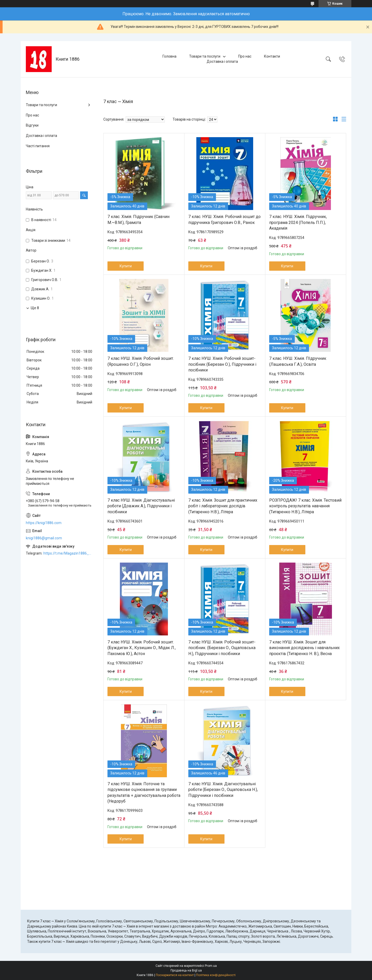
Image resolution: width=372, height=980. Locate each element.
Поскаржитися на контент (175, 975)
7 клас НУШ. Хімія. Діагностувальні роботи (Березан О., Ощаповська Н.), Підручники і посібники (223, 790)
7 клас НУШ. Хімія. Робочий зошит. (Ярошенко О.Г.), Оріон (141, 361)
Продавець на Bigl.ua (186, 970)
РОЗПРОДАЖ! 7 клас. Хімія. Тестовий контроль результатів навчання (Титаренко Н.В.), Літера (305, 506)
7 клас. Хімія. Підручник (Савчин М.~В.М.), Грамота (138, 219)
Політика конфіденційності (216, 975)
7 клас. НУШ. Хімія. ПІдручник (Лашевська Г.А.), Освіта (298, 361)
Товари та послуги (205, 56)
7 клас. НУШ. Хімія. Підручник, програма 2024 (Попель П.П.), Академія (298, 222)
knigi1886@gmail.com (44, 538)
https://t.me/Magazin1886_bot (68, 553)
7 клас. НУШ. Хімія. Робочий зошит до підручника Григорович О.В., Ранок (224, 219)
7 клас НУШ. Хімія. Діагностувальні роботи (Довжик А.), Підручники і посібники (141, 506)
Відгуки (32, 125)
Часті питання (38, 146)
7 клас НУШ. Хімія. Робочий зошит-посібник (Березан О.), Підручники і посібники (222, 364)
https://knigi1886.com (44, 523)
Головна (169, 56)
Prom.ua (211, 966)
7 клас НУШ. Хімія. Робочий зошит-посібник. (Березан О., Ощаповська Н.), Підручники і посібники (222, 648)
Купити (126, 266)
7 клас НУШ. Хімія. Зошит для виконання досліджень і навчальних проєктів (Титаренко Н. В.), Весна (304, 648)
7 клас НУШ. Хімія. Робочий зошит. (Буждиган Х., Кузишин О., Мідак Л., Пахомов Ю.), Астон (142, 648)
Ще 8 (35, 308)
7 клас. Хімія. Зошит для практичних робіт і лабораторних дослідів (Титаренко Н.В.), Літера (223, 506)
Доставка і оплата (222, 61)
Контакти (272, 56)
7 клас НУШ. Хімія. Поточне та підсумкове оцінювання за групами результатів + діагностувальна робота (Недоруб (144, 792)
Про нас (245, 56)
